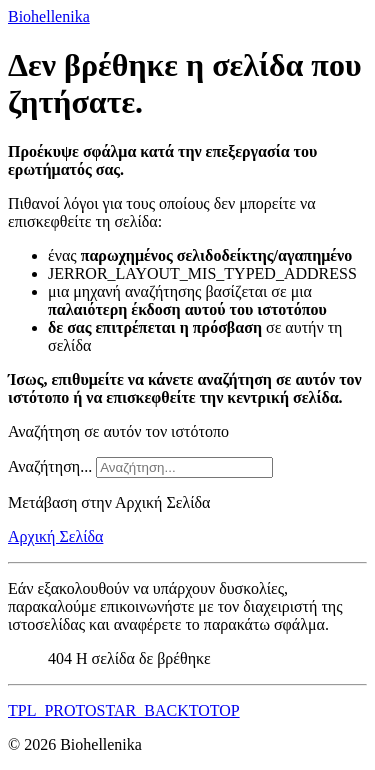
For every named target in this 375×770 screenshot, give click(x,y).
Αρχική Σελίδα (55, 536)
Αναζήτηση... (50, 466)
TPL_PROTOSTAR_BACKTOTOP (124, 710)
